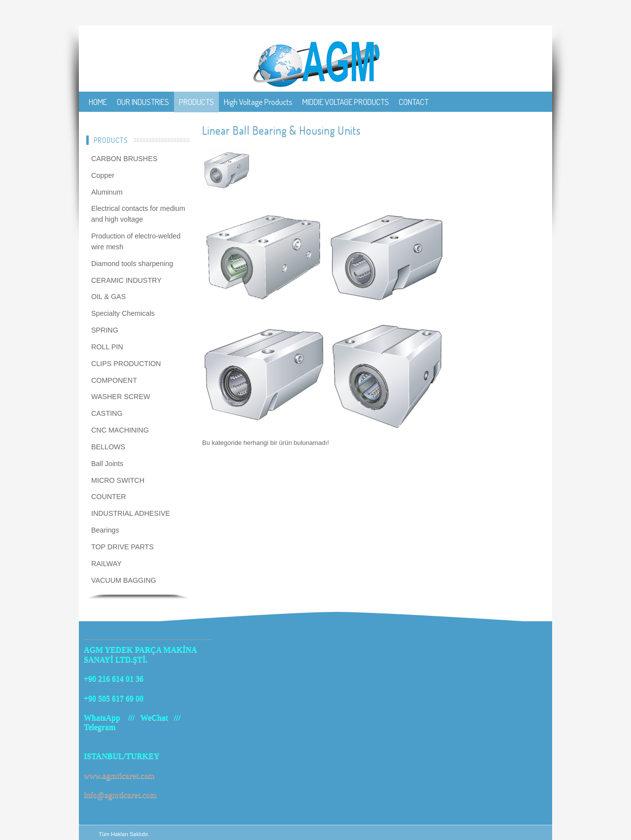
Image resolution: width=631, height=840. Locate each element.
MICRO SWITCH (118, 480)
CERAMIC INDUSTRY (126, 280)
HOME (98, 102)
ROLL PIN (107, 347)
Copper (103, 175)
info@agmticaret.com (120, 795)
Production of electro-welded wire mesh (136, 241)
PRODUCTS (196, 102)
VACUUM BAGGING (124, 580)
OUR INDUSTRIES (143, 102)
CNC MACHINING (120, 430)
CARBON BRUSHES (124, 159)
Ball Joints (107, 464)
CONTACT (414, 102)
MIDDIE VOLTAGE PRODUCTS (346, 102)
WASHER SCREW (121, 397)
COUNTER (109, 497)
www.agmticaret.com (119, 776)
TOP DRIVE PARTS (123, 547)
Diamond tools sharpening (132, 264)
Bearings (105, 530)
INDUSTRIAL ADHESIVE (131, 513)
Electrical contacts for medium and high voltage (138, 214)
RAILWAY (106, 564)
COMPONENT (114, 380)
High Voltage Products (258, 102)
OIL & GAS (108, 297)
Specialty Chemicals (123, 313)
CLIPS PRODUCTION (126, 364)
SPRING (105, 330)
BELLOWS (108, 447)
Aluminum (107, 192)
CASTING (107, 413)
